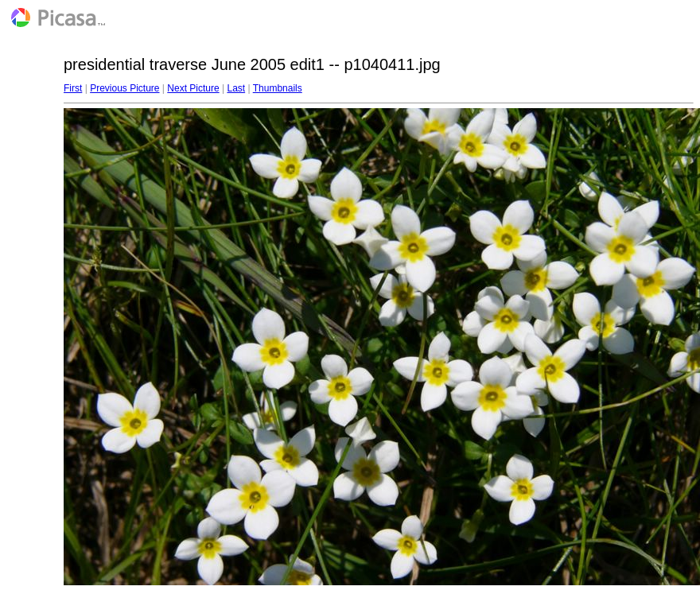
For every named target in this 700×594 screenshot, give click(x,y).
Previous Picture (124, 88)
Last (236, 88)
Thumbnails (278, 88)
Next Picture (193, 88)
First (73, 88)
